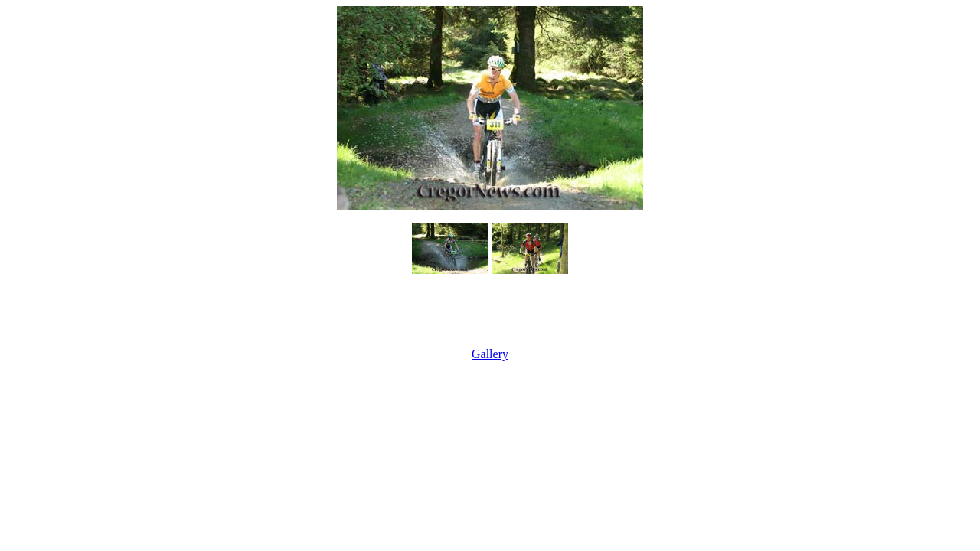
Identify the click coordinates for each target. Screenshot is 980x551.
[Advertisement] (490, 312)
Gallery (490, 354)
